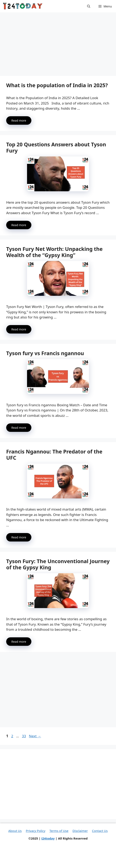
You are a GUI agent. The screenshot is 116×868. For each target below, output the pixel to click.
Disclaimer (80, 831)
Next (35, 736)
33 (24, 736)
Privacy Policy (36, 831)
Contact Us (100, 831)
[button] (89, 6)
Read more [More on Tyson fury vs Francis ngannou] (19, 428)
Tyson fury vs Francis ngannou (45, 353)
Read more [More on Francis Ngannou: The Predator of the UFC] (19, 537)
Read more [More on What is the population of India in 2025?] (19, 120)
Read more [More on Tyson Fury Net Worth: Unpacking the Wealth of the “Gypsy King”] (19, 329)
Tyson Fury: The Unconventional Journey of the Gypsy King (58, 564)
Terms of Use (59, 831)
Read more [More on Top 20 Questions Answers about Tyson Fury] (19, 225)
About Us (15, 831)
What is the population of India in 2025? (57, 85)
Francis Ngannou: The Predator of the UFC (54, 455)
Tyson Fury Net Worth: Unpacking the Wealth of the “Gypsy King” (54, 252)
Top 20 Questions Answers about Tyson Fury (56, 147)
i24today (48, 838)
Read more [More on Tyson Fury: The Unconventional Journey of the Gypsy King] (19, 642)
